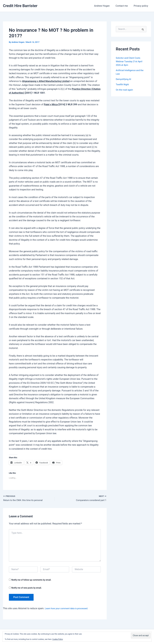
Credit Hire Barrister (20, 6)
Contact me (123, 6)
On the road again (125, 90)
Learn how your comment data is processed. (68, 609)
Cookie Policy (58, 639)
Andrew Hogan (105, 6)
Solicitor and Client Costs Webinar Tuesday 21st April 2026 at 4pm (130, 61)
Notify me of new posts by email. (27, 588)
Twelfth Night (123, 84)
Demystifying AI (124, 79)
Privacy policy (142, 6)
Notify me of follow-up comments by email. (31, 580)
